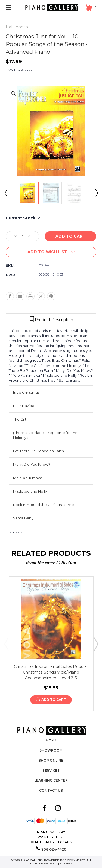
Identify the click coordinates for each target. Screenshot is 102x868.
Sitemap (66, 863)
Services (51, 770)
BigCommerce (75, 860)
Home (51, 740)
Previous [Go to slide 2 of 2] (6, 193)
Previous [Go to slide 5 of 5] (6, 644)
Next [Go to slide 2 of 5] (96, 644)
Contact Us (51, 790)
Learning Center (51, 780)
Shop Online (51, 760)
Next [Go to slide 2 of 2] (96, 193)
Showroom (51, 750)
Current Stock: (23, 218)
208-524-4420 (54, 849)
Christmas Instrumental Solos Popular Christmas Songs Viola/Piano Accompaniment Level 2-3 (51, 672)
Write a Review (20, 70)
